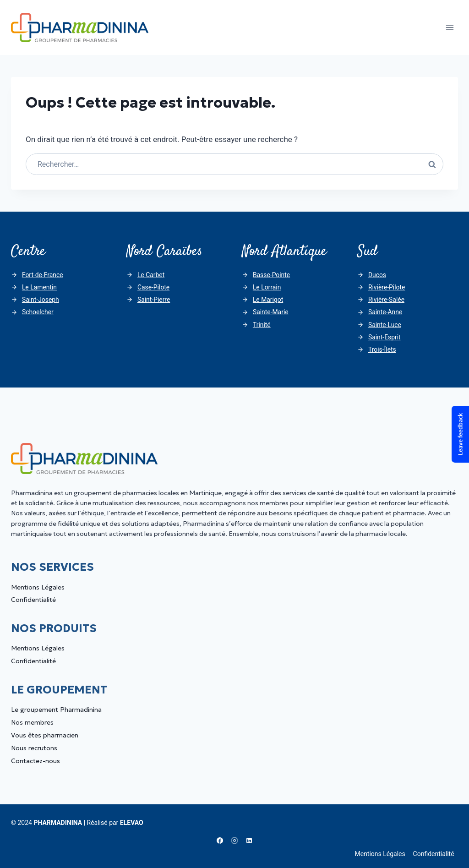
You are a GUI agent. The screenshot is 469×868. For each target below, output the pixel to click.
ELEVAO (132, 823)
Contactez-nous (35, 761)
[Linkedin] (249, 841)
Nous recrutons (34, 748)
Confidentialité (33, 600)
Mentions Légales (38, 587)
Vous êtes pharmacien (45, 735)
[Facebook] (220, 841)
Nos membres (32, 722)
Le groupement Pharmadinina (56, 710)
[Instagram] (234, 841)
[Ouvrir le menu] (450, 27)
